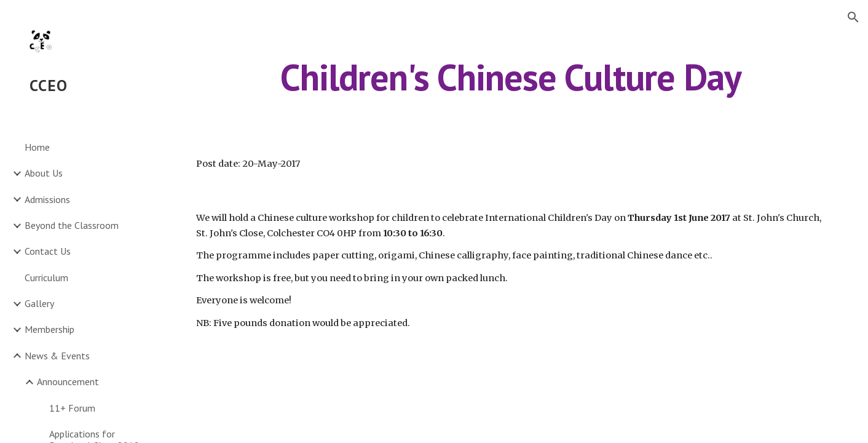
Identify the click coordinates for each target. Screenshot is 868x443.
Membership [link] (49, 329)
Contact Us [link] (48, 251)
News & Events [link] (57, 356)
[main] (511, 77)
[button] (853, 17)
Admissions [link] (47, 199)
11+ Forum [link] (72, 408)
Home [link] (37, 147)
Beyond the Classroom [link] (72, 225)
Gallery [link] (39, 303)
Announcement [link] (68, 381)
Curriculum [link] (46, 277)
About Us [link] (44, 173)
